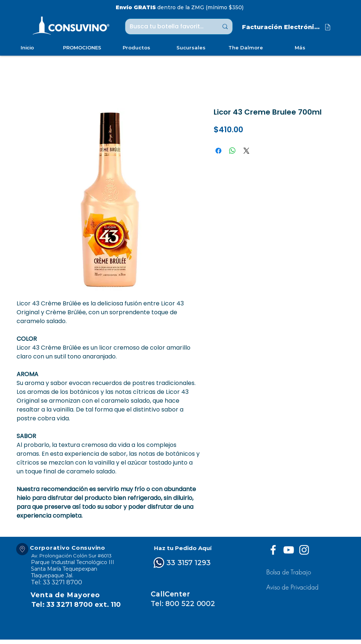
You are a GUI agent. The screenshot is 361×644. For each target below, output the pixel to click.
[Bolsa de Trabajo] (290, 572)
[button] (293, 587)
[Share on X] (246, 151)
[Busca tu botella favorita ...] (168, 27)
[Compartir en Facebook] (218, 151)
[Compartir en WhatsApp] (232, 151)
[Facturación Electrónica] (287, 27)
